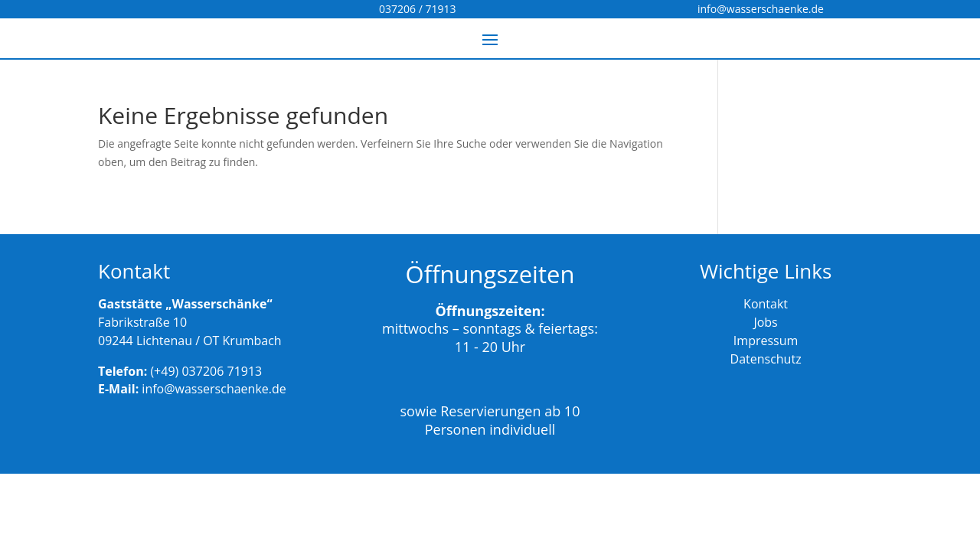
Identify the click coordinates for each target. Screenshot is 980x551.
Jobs (765, 322)
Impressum (766, 341)
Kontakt (766, 304)
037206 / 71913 (417, 9)
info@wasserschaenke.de (761, 9)
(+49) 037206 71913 (206, 371)
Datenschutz (766, 359)
